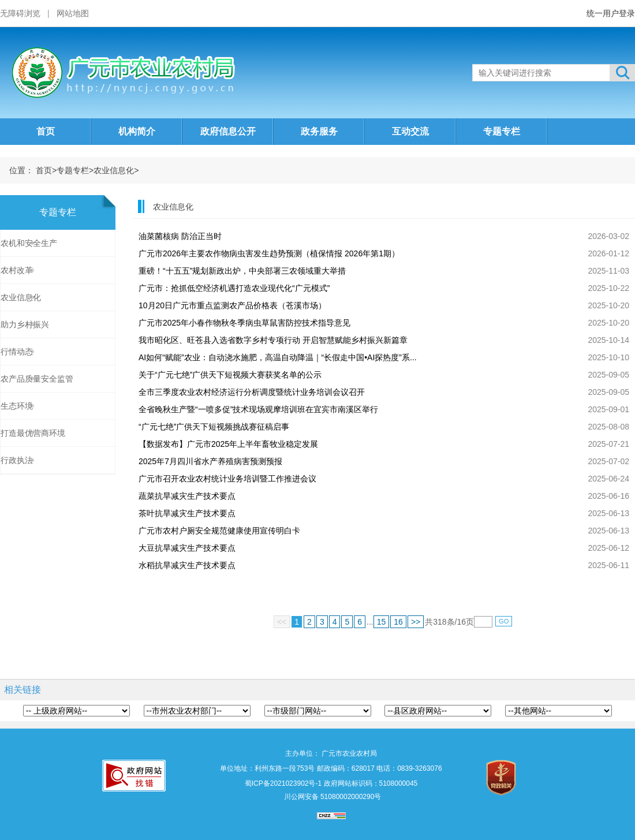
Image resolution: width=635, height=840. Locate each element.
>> (416, 622)
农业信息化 (114, 170)
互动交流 (410, 131)
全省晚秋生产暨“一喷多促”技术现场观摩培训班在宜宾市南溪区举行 (258, 409)
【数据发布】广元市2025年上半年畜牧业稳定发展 (228, 444)
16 (398, 622)
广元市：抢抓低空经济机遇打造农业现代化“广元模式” (234, 288)
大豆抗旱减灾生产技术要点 (187, 548)
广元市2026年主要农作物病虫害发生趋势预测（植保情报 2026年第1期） (269, 253)
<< (282, 622)
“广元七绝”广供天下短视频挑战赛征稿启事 (214, 427)
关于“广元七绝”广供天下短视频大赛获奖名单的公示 (230, 375)
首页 (46, 131)
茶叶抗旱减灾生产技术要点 (187, 513)
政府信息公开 (228, 131)
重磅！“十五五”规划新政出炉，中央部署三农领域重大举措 (242, 271)
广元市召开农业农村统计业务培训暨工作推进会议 (227, 479)
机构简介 (137, 131)
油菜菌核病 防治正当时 (180, 236)
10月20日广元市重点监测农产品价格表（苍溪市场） (232, 305)
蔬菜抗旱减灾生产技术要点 (187, 496)
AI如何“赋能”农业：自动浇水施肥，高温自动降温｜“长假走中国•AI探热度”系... (278, 357)
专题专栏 (502, 131)
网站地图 (73, 13)
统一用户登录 (611, 13)
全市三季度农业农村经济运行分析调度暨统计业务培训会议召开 (252, 392)
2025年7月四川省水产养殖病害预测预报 (210, 461)
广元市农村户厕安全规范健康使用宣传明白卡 (219, 531)
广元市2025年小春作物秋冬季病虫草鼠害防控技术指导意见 (244, 323)
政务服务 (319, 131)
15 (382, 622)
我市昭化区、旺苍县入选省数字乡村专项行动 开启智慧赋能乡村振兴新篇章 (273, 340)
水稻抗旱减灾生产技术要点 (187, 565)
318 (440, 622)
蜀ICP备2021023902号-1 (283, 783)
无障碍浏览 (20, 13)
